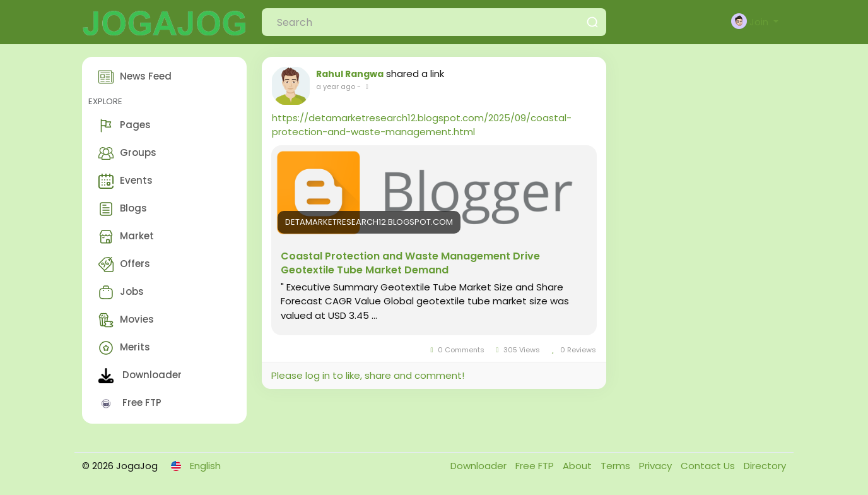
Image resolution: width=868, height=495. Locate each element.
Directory (765, 466)
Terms (617, 466)
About (578, 466)
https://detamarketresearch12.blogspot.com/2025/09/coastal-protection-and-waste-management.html (422, 125)
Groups (127, 153)
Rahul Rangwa (350, 74)
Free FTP (130, 403)
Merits (124, 348)
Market (126, 237)
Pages (125, 126)
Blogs (123, 209)
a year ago (336, 86)
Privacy (657, 466)
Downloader (140, 376)
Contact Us (709, 466)
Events (126, 181)
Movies (126, 320)
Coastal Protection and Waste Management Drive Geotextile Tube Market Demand (410, 263)
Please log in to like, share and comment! (368, 375)
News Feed (135, 77)
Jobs (121, 292)
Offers (124, 265)
